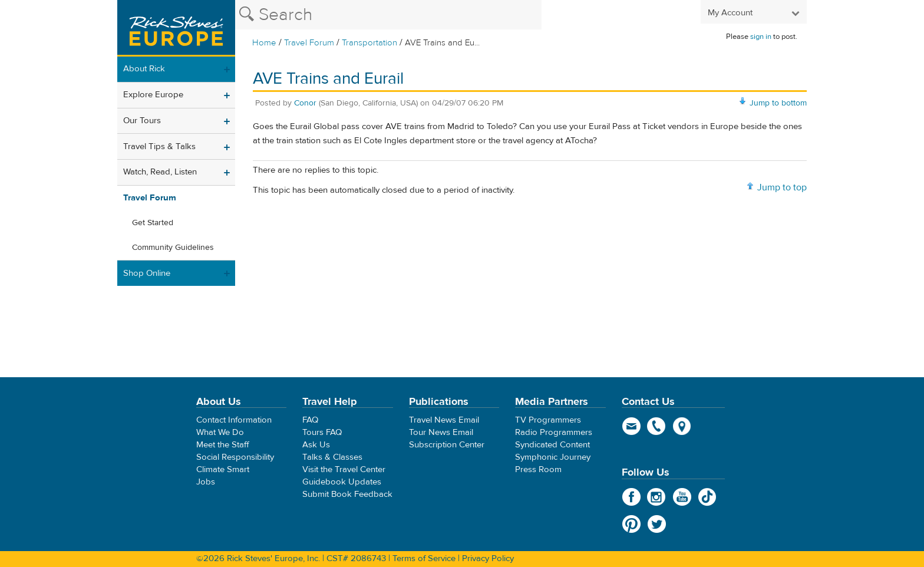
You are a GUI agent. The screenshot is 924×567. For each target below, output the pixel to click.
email (631, 426)
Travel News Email (444, 420)
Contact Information (234, 420)
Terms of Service (424, 558)
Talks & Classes (332, 457)
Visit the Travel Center (344, 469)
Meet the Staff (223, 445)
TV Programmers (548, 420)
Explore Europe (153, 95)
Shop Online (147, 273)
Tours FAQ (322, 432)
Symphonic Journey (553, 457)
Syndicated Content (552, 445)
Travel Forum (309, 43)
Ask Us (316, 445)
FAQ (310, 420)
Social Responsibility (235, 457)
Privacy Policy (488, 558)
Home (264, 43)
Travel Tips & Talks (159, 146)
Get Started (153, 223)
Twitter (657, 524)
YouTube (682, 497)
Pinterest (631, 524)
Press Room (538, 469)
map (682, 426)
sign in (761, 37)
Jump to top (782, 187)
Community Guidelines (173, 248)
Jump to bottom (778, 103)
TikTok (707, 497)
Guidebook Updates (342, 482)
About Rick (144, 69)
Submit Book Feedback (347, 494)
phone (657, 426)
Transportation (371, 43)
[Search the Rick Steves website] (388, 15)
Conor (305, 103)
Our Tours (142, 121)
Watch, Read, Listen (160, 172)
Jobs (206, 482)
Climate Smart (223, 469)
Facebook (631, 497)
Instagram (657, 497)
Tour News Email (441, 432)
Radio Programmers (554, 432)
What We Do (220, 432)
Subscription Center (447, 445)
